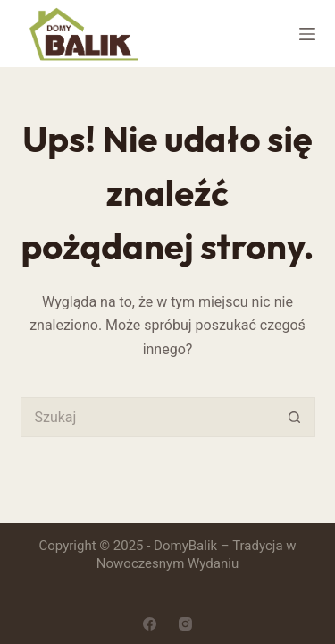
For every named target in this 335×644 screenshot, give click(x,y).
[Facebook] (150, 624)
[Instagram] (185, 624)
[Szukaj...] (148, 417)
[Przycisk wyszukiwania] (295, 417)
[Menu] (307, 34)
